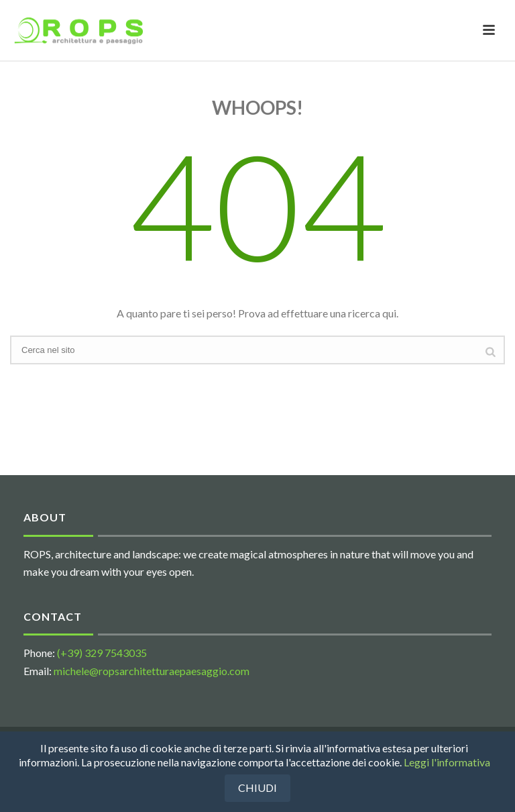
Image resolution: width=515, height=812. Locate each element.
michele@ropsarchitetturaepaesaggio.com (152, 671)
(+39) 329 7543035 (102, 653)
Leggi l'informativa (447, 762)
